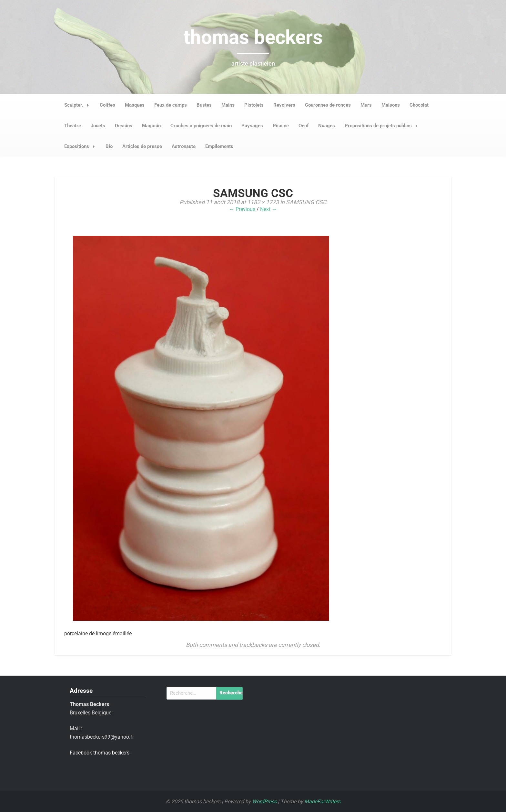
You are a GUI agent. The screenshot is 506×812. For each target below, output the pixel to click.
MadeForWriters (322, 801)
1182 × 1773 (263, 202)
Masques (135, 105)
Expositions (81, 146)
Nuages (327, 126)
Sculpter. (78, 105)
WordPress (264, 801)
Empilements (219, 146)
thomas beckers (253, 37)
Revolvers (284, 105)
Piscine (281, 126)
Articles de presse (142, 146)
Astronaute (184, 146)
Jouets (98, 126)
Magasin (151, 126)
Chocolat (419, 105)
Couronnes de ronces (328, 105)
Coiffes (107, 105)
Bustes (204, 105)
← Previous (242, 209)
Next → (268, 209)
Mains (228, 105)
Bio (109, 146)
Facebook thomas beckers (100, 753)
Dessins (124, 126)
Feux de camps (171, 105)
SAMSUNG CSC (306, 202)
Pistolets (254, 105)
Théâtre (73, 126)
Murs (366, 105)
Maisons (391, 105)
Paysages (252, 126)
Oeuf (304, 126)
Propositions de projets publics (383, 126)
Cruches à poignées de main (201, 126)
